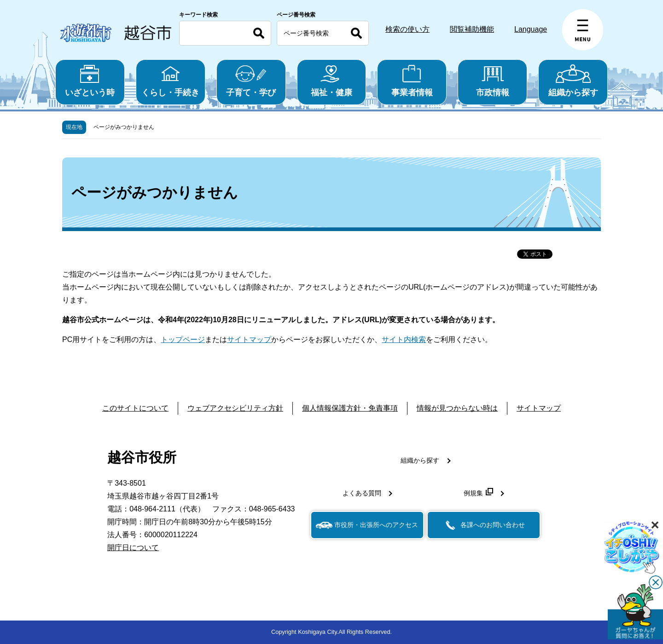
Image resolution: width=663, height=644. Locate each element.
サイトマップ (249, 339)
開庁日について (133, 548)
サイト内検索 (404, 339)
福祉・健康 (332, 81)
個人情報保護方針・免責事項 (350, 408)
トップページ (183, 339)
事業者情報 (412, 81)
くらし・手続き (171, 81)
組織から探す (573, 81)
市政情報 (492, 81)
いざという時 (90, 81)
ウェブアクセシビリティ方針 (235, 408)
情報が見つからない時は (457, 408)
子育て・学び (251, 81)
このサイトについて (135, 408)
